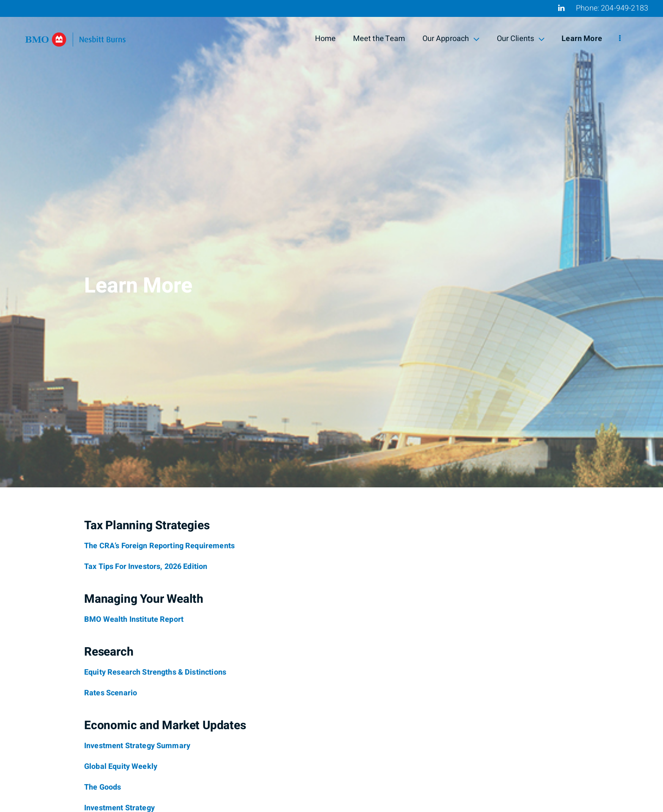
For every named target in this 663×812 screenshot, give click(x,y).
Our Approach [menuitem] (451, 39)
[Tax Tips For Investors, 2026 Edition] (146, 567)
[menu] (620, 39)
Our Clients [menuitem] (521, 39)
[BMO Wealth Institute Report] (134, 620)
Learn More (582, 39)
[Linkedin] (561, 8)
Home (326, 39)
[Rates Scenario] (111, 693)
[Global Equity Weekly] (121, 767)
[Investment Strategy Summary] (137, 746)
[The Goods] (103, 787)
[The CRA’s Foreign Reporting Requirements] (159, 546)
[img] (331, 244)
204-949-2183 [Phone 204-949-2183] (625, 8)
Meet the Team (379, 39)
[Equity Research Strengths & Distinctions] (155, 673)
